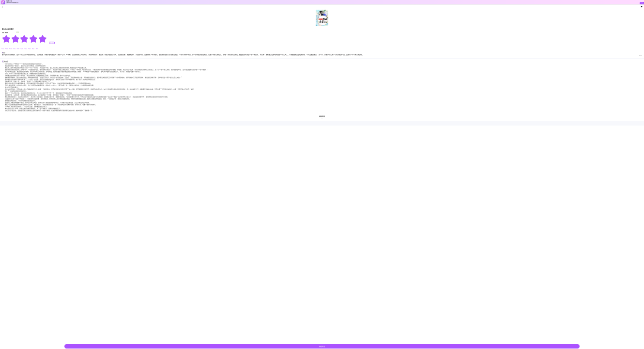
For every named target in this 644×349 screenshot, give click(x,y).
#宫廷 (15, 49)
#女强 (11, 49)
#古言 (3, 49)
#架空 (33, 49)
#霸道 (37, 49)
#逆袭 (30, 49)
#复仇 (7, 49)
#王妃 (22, 49)
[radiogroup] (24, 39)
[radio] (7, 39)
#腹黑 (18, 49)
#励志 (26, 49)
